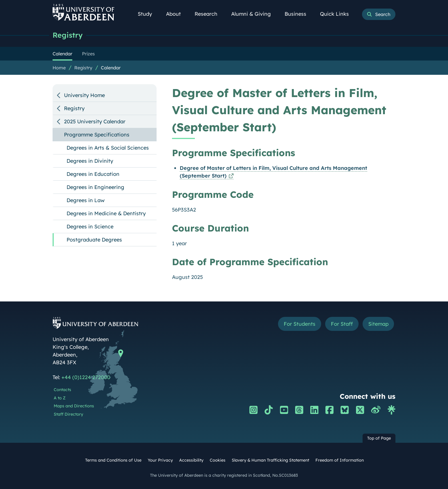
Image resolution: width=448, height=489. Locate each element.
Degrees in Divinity (90, 161)
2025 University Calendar (95, 121)
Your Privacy (160, 460)
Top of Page (379, 438)
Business (299, 14)
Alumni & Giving (254, 14)
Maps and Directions (74, 406)
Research (209, 14)
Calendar (111, 68)
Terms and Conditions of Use (113, 460)
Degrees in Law (86, 200)
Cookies (218, 460)
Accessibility (191, 460)
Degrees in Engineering (95, 187)
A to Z (60, 398)
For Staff (342, 324)
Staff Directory (68, 414)
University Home (84, 95)
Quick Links (338, 14)
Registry (68, 35)
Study (148, 14)
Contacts (62, 390)
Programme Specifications (97, 135)
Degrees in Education (93, 174)
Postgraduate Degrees (94, 240)
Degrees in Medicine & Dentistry (106, 213)
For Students (299, 324)
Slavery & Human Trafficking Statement (270, 460)
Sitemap (378, 324)
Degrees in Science (90, 227)
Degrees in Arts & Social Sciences (108, 148)
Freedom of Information (340, 460)
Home (59, 68)
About (177, 14)
